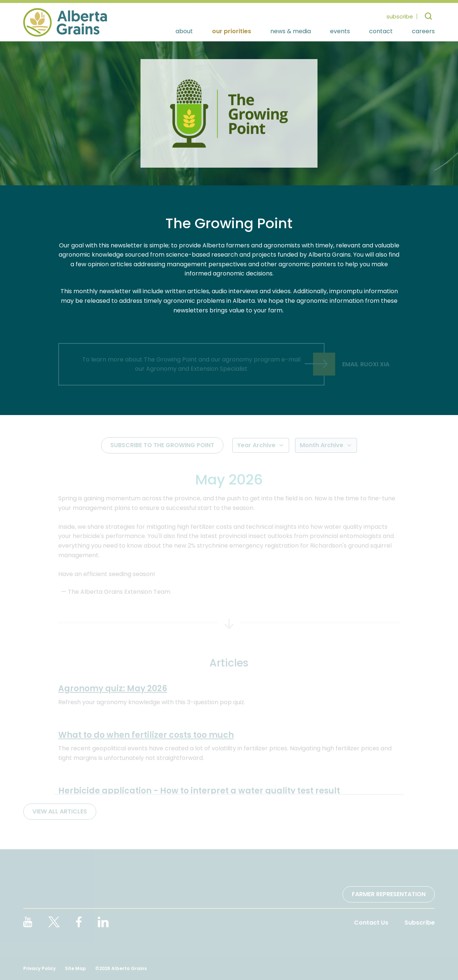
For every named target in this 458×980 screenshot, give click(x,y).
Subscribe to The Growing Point (162, 445)
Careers (423, 32)
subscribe (400, 16)
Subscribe (420, 923)
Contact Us (371, 923)
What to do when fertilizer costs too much (146, 735)
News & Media (291, 32)
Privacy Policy (39, 968)
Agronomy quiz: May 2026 (113, 688)
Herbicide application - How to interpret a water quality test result (199, 791)
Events (340, 32)
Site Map (75, 968)
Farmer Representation (389, 894)
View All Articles (60, 811)
